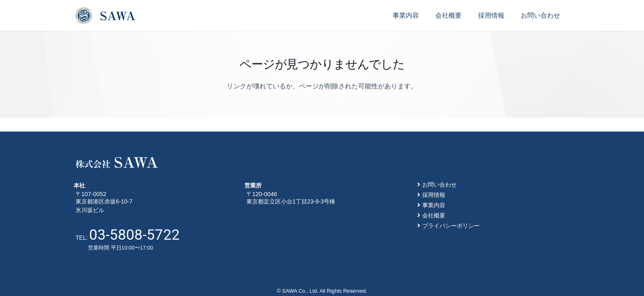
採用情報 (434, 195)
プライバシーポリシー (451, 226)
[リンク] (105, 16)
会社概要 (434, 215)
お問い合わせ (439, 185)
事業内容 (434, 205)
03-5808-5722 (134, 235)
